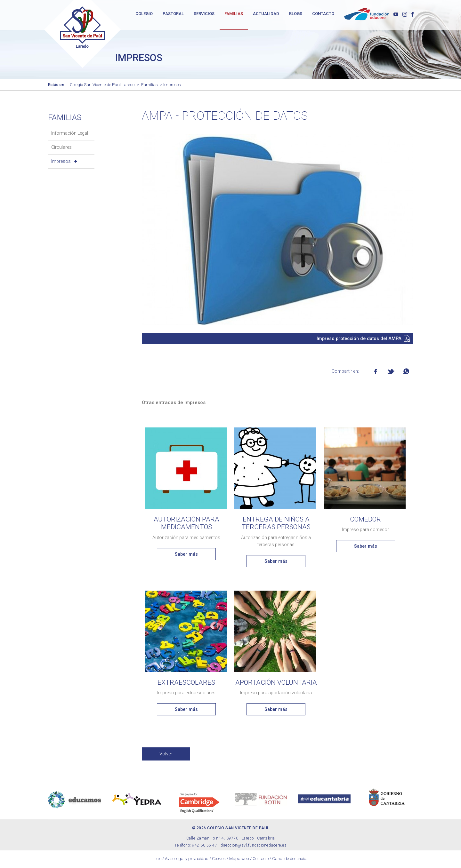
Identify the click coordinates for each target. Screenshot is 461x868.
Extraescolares (186, 684)
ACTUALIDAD (266, 14)
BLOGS (296, 14)
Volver (166, 755)
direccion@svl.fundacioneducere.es (254, 847)
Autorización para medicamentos (186, 525)
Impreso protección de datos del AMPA (359, 340)
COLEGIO (144, 14)
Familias (150, 86)
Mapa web (239, 860)
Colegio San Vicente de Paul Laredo (102, 86)
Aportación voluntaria (276, 684)
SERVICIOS (204, 14)
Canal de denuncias (290, 860)
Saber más (186, 555)
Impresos (61, 163)
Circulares (61, 148)
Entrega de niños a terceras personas (276, 525)
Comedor (365, 521)
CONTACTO (323, 14)
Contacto (261, 860)
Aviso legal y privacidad (187, 860)
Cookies (219, 860)
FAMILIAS (234, 14)
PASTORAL (173, 14)
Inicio (157, 860)
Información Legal (70, 134)
